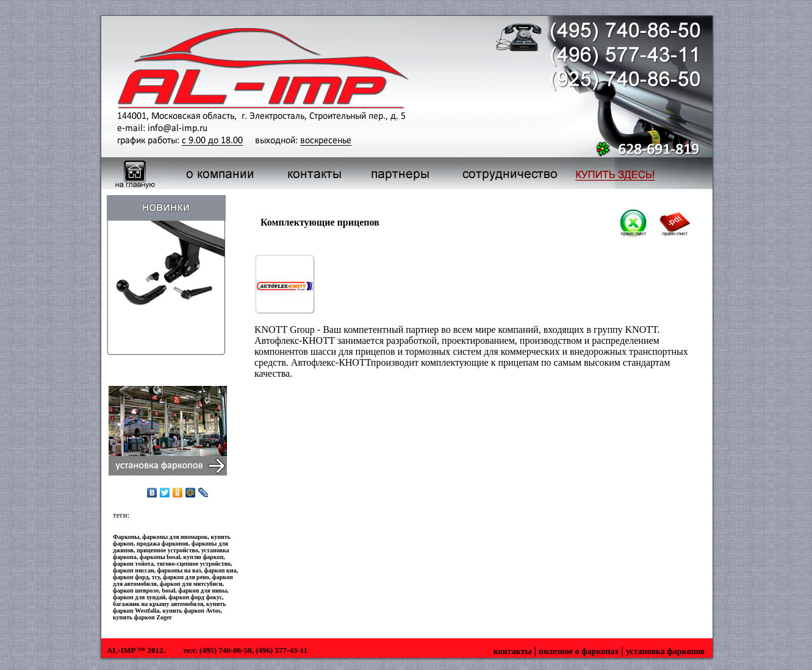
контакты (513, 651)
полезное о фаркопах (579, 651)
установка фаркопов (665, 651)
